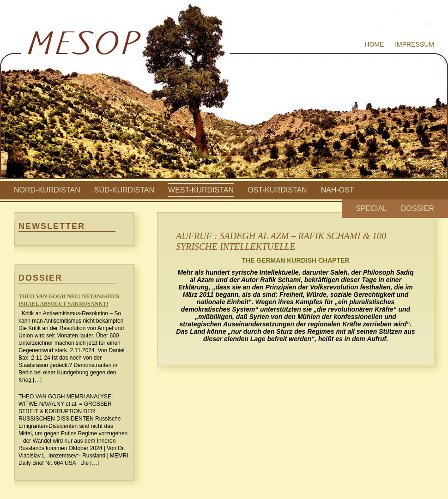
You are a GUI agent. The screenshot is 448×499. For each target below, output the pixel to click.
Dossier (418, 208)
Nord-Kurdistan (47, 190)
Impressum (415, 44)
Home (374, 44)
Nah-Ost (338, 190)
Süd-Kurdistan (124, 190)
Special (371, 208)
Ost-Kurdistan (277, 190)
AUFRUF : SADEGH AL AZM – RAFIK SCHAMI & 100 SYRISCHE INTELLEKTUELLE (281, 241)
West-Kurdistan (201, 190)
